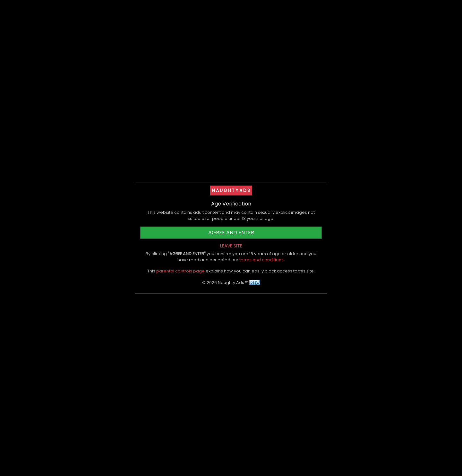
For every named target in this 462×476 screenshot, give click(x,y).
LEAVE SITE (231, 246)
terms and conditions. (262, 260)
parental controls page (180, 271)
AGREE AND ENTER (231, 233)
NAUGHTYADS (231, 190)
